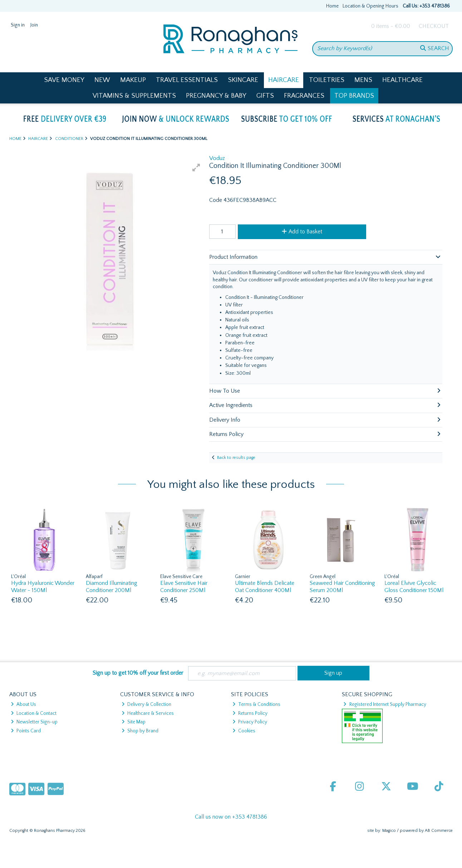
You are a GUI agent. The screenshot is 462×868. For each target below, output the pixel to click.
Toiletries (327, 80)
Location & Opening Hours (370, 6)
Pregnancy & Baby (216, 96)
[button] (196, 168)
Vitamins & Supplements (134, 96)
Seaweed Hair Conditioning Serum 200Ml (342, 586)
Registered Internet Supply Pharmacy (385, 704)
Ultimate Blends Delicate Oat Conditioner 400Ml (265, 586)
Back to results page (236, 458)
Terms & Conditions (256, 704)
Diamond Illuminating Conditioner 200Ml (112, 586)
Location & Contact (34, 713)
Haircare (284, 80)
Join (34, 25)
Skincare (243, 80)
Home (332, 6)
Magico (389, 831)
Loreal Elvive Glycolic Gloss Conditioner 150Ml (414, 586)
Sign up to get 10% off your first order (138, 673)
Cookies (244, 731)
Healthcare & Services (148, 713)
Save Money (64, 80)
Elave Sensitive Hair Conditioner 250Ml (184, 586)
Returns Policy (250, 713)
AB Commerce (439, 831)
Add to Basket (302, 232)
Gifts (265, 96)
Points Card (26, 731)
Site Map (134, 722)
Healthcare (402, 80)
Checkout (434, 26)
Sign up (333, 673)
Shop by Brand (140, 731)
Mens (363, 80)
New (102, 80)
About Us (23, 704)
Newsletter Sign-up (34, 722)
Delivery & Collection (146, 704)
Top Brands (354, 96)
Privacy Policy (250, 722)
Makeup (133, 80)
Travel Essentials (187, 80)
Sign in (18, 25)
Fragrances (304, 96)
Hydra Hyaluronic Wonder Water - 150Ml (43, 586)
